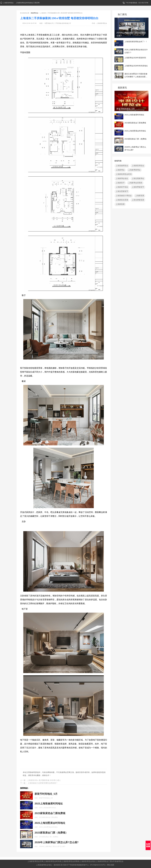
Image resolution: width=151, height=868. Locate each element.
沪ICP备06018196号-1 (98, 865)
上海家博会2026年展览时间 (135, 58)
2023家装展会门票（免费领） (136, 139)
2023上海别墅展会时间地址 (135, 131)
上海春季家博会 (134, 170)
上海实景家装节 (122, 191)
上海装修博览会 (122, 166)
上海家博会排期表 (135, 183)
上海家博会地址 (122, 178)
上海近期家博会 (138, 178)
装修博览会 (34, 13)
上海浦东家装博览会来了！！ (136, 42)
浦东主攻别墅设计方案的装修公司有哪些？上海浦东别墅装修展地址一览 (136, 76)
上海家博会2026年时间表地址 (136, 66)
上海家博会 (120, 170)
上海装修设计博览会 (124, 196)
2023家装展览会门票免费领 (135, 123)
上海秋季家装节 (138, 187)
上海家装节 (120, 183)
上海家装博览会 (7, 3)
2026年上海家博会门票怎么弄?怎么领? (131, 34)
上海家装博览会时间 (124, 174)
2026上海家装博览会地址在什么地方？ (136, 51)
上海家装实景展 (122, 200)
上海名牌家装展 (138, 200)
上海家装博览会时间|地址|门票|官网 (28, 3)
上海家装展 (140, 196)
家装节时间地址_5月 (126, 109)
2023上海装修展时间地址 (134, 115)
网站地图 (111, 865)
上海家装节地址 (122, 187)
